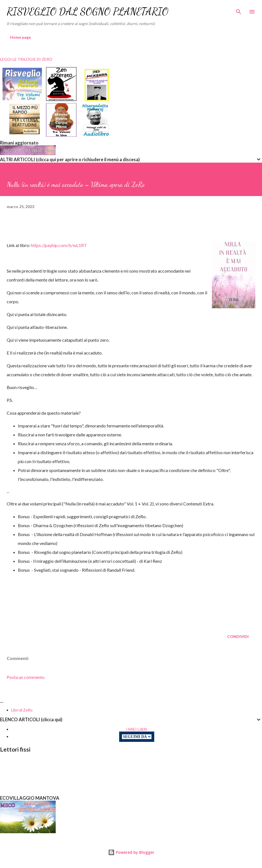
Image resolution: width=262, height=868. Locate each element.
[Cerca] (239, 10)
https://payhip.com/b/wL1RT (59, 245)
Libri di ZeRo (22, 710)
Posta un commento (26, 677)
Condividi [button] (238, 636)
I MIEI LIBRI (137, 729)
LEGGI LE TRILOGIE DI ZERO (26, 59)
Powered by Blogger (131, 852)
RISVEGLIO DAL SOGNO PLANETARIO (88, 12)
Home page (20, 37)
